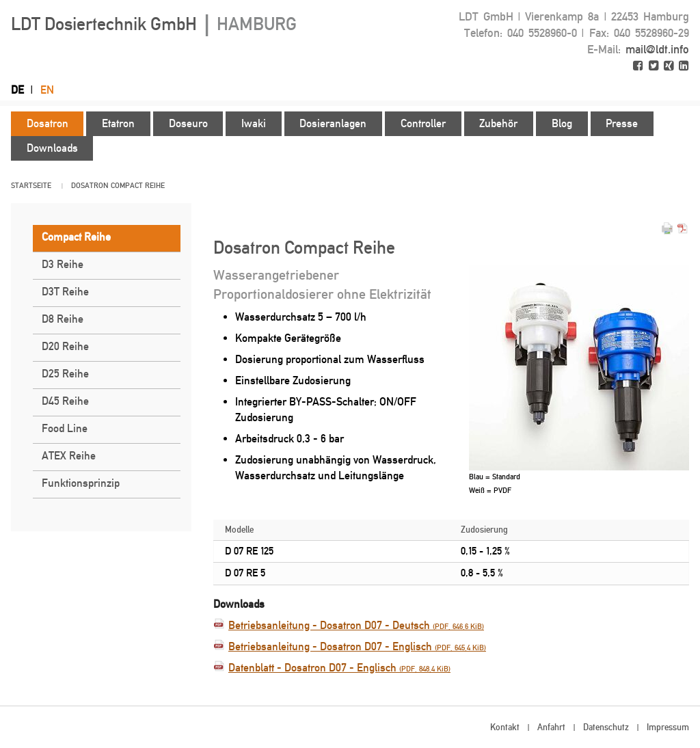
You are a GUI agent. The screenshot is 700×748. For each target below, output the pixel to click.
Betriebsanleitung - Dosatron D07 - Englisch (357, 646)
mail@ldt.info (657, 49)
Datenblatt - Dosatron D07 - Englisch (339, 668)
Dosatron (90, 186)
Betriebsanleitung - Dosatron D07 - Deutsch (356, 625)
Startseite (31, 186)
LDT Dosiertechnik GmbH (154, 24)
